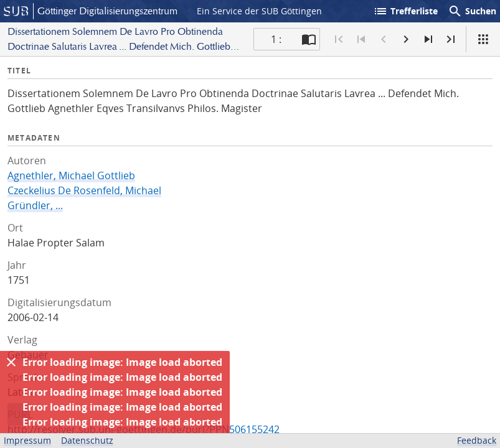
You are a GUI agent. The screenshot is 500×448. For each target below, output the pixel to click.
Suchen (472, 11)
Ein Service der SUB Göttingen (259, 11)
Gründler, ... (35, 205)
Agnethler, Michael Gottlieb (71, 175)
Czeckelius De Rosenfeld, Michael (84, 190)
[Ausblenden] (11, 362)
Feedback (477, 440)
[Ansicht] (483, 39)
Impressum (27, 440)
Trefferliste (405, 11)
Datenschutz (87, 440)
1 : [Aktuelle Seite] (276, 39)
